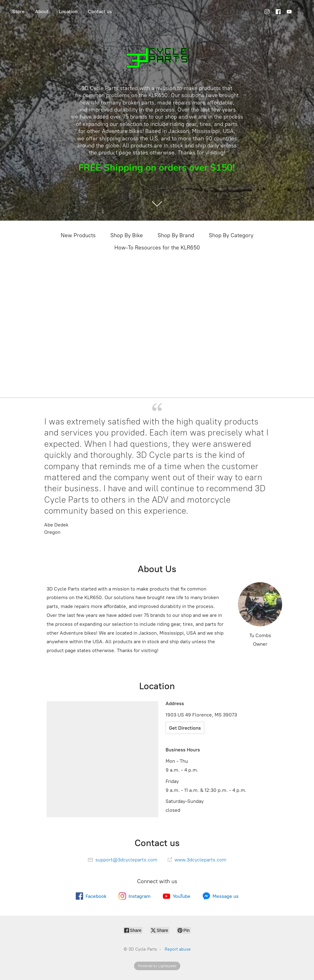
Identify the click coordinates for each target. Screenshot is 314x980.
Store (18, 11)
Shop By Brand (176, 235)
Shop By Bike (127, 235)
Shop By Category (231, 235)
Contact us (100, 11)
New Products (78, 235)
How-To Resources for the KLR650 (157, 248)
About (42, 11)
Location (68, 11)
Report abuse (178, 949)
